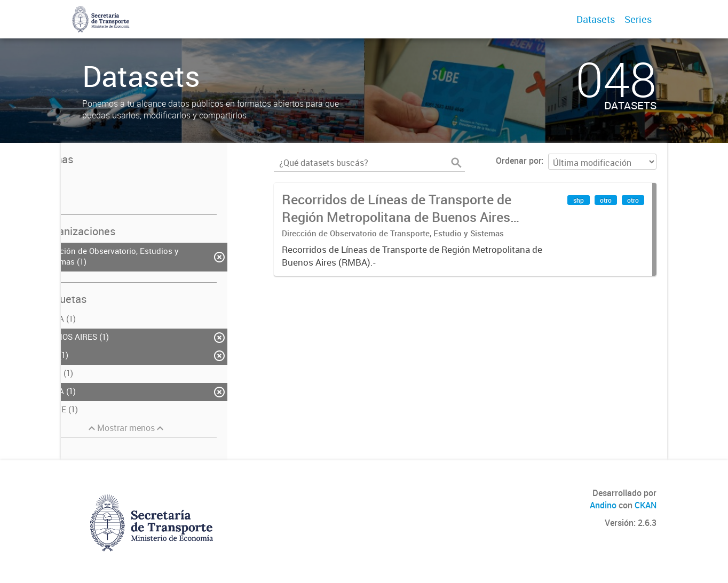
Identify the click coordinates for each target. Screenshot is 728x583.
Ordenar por (519, 161)
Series (638, 19)
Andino (603, 505)
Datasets (596, 19)
